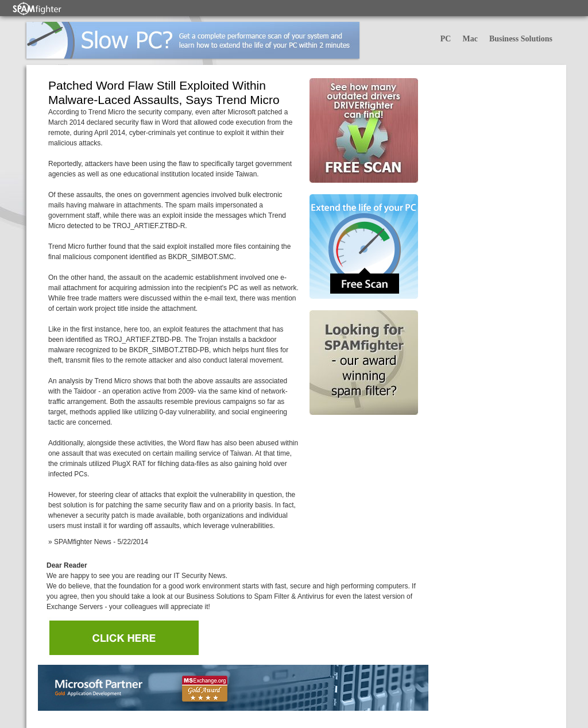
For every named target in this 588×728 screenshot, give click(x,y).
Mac (470, 39)
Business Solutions (521, 39)
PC (446, 39)
